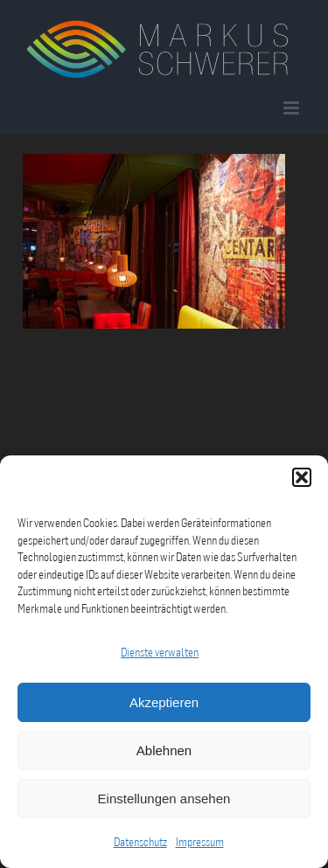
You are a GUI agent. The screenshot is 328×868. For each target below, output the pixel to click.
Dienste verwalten (160, 652)
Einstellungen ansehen (164, 799)
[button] (302, 477)
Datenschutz (140, 842)
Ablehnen (164, 750)
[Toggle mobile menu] (293, 108)
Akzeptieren (164, 702)
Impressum (200, 842)
